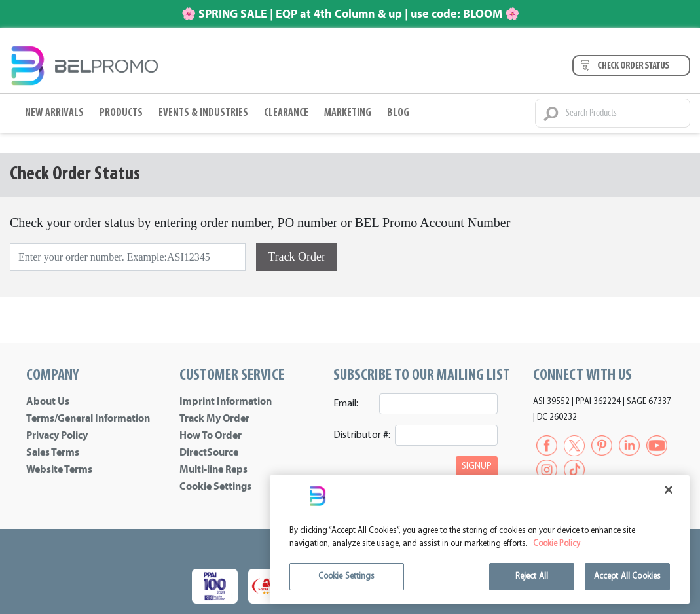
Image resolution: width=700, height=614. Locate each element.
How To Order (211, 435)
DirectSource (209, 452)
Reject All (532, 576)
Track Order (297, 257)
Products (121, 113)
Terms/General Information (88, 418)
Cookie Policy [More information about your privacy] (557, 544)
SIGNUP (477, 466)
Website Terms (59, 469)
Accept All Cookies (627, 576)
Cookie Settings (215, 486)
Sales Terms (53, 452)
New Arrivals (54, 113)
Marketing (348, 113)
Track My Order (214, 418)
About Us (48, 401)
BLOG (398, 113)
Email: (346, 404)
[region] (480, 539)
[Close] (669, 490)
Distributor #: (359, 435)
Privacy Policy (57, 435)
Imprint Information (226, 401)
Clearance (286, 113)
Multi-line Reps (213, 469)
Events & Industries (203, 113)
